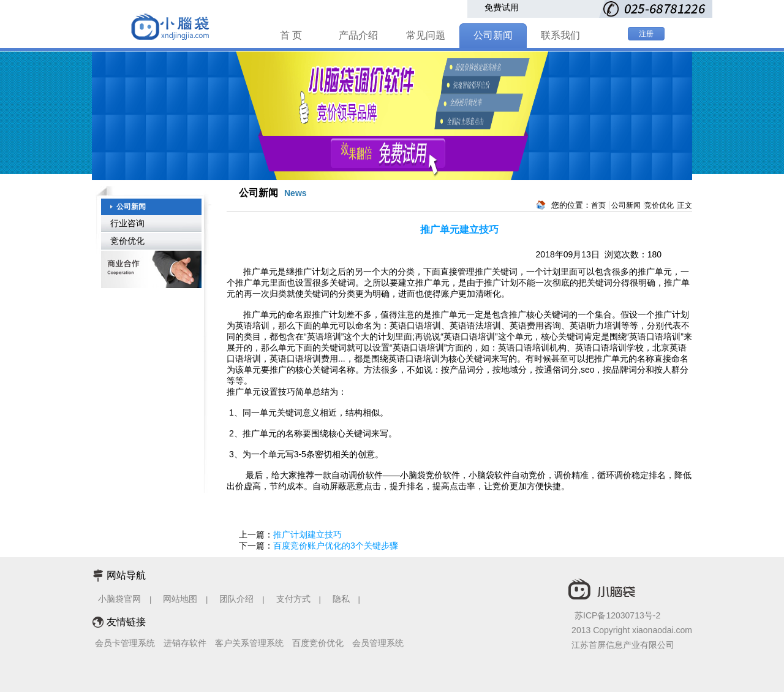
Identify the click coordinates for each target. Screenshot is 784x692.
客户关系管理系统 (249, 643)
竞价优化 (127, 241)
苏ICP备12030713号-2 (617, 615)
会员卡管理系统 (125, 643)
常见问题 (426, 35)
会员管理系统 (378, 643)
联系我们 (560, 35)
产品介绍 (358, 35)
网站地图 (180, 599)
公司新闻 (493, 35)
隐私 (342, 599)
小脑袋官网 (119, 599)
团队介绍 (236, 599)
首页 (598, 205)
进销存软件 (185, 643)
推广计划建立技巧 (307, 534)
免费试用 (502, 7)
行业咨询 (127, 223)
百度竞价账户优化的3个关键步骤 (336, 546)
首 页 (291, 35)
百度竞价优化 (318, 643)
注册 (646, 34)
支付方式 (293, 599)
